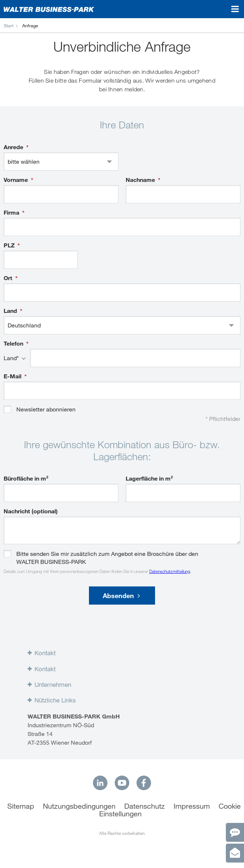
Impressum (192, 806)
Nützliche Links (55, 700)
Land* (11, 358)
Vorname (17, 180)
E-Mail (13, 376)
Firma (12, 212)
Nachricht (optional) (31, 511)
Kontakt (45, 653)
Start (9, 25)
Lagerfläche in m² (149, 478)
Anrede (14, 147)
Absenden (121, 596)
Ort (9, 278)
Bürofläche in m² (26, 478)
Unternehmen (53, 685)
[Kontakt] (235, 832)
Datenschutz (145, 806)
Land (11, 311)
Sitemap (21, 806)
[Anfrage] (235, 853)
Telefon (14, 343)
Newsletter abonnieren (46, 409)
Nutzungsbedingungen (79, 806)
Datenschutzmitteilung (170, 571)
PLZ (10, 245)
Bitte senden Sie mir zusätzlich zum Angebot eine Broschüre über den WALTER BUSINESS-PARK (107, 554)
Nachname (141, 180)
